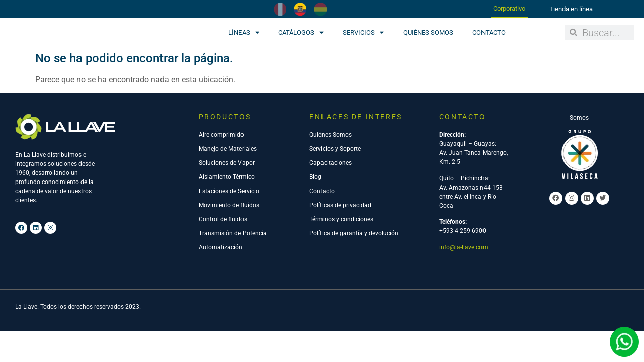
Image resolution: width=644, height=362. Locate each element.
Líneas (244, 32)
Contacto (489, 32)
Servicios (363, 32)
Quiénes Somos (428, 32)
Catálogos (301, 32)
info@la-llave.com (464, 247)
